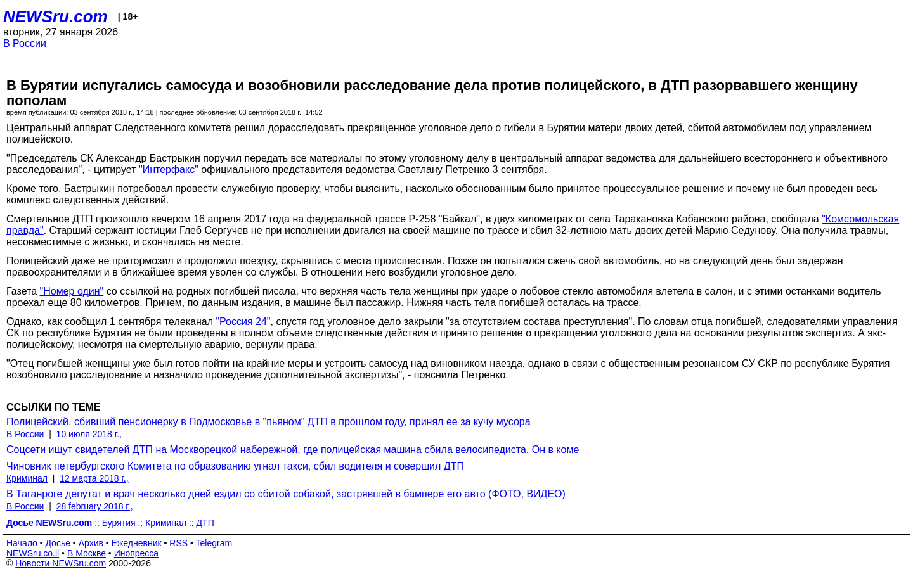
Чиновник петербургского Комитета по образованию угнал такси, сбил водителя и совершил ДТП (235, 466)
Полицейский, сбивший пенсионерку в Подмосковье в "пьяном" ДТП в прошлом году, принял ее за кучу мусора (269, 422)
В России (25, 43)
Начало (22, 543)
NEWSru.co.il (33, 553)
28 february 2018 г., (95, 506)
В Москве (87, 553)
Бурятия (119, 523)
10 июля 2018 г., (89, 434)
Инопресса (137, 553)
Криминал (27, 478)
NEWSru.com (55, 16)
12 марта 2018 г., (94, 478)
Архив (91, 543)
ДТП (205, 523)
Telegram (214, 543)
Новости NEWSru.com (61, 563)
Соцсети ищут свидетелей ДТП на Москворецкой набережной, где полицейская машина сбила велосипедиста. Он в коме (293, 450)
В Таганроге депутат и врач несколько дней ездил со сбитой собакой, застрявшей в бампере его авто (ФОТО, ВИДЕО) (286, 494)
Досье (58, 543)
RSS (178, 543)
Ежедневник (137, 543)
